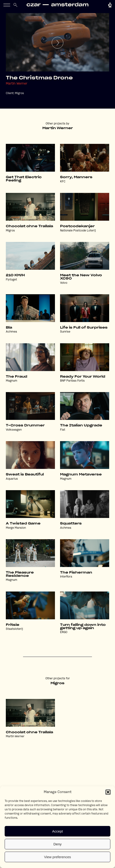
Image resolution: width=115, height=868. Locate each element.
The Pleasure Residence (20, 574)
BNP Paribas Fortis (72, 381)
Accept (57, 831)
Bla (9, 328)
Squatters (71, 524)
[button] (108, 792)
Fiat (63, 430)
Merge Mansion (16, 528)
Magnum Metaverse (81, 475)
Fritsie (13, 625)
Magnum (12, 381)
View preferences (57, 857)
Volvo (64, 283)
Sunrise (65, 332)
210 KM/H (15, 275)
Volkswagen (14, 430)
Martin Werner (17, 84)
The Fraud (17, 377)
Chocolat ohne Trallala (29, 226)
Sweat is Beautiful (25, 475)
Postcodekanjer (77, 226)
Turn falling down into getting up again (83, 627)
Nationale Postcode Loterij (78, 231)
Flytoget (11, 280)
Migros (19, 93)
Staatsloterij (14, 629)
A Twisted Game (23, 524)
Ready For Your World (83, 377)
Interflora (66, 577)
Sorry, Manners (76, 177)
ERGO (64, 632)
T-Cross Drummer (25, 425)
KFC (63, 182)
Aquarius (12, 479)
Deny (57, 844)
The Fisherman (76, 573)
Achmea (11, 332)
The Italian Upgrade (81, 425)
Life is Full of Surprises (84, 328)
